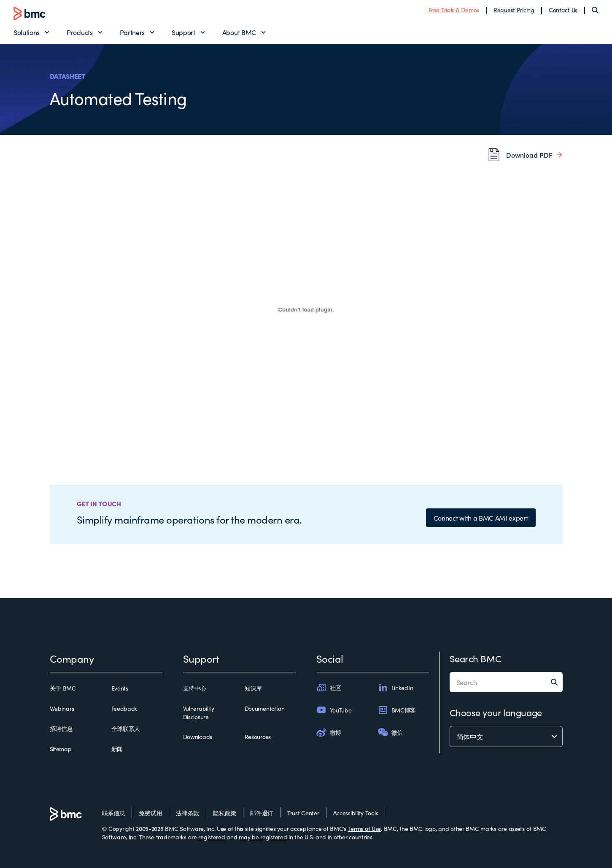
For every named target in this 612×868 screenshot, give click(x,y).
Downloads (198, 736)
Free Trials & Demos (454, 10)
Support (183, 32)
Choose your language (496, 712)
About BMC (239, 32)
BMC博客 (397, 710)
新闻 (117, 749)
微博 (329, 732)
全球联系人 (126, 728)
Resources (258, 736)
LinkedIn (396, 688)
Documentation (265, 708)
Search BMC (476, 658)
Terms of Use (364, 828)
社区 (329, 688)
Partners (132, 32)
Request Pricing (514, 10)
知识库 (253, 688)
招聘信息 (61, 728)
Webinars (62, 708)
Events (120, 688)
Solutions (27, 32)
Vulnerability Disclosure (199, 712)
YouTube (334, 710)
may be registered (263, 837)
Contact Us (563, 10)
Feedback (124, 708)
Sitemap (61, 749)
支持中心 (195, 688)
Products (80, 32)
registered (212, 837)
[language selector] (506, 736)
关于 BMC (63, 688)
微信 (390, 732)
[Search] (595, 10)
